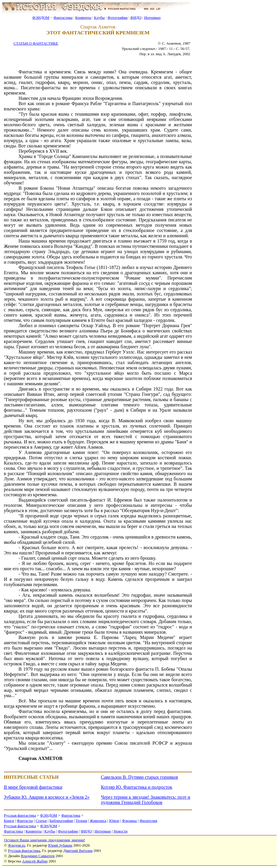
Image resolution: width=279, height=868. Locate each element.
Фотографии (117, 17)
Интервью (152, 17)
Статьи (41, 821)
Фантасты (25, 821)
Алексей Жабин (35, 861)
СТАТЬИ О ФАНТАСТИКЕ (36, 43)
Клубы (99, 17)
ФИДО (136, 17)
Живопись (98, 821)
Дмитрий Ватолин (78, 851)
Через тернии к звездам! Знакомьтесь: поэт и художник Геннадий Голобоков (146, 800)
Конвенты (83, 17)
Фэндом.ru (16, 845)
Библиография (61, 821)
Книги (9, 821)
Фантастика (63, 17)
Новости (121, 831)
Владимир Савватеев (38, 856)
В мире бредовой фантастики (33, 787)
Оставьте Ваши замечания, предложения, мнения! (45, 840)
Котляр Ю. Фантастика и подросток (137, 787)
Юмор (114, 821)
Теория (81, 821)
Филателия (148, 821)
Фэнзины (130, 821)
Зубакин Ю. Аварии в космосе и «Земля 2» (47, 797)
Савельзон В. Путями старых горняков (139, 777)
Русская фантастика (20, 815)
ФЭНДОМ (41, 17)
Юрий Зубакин (60, 845)
